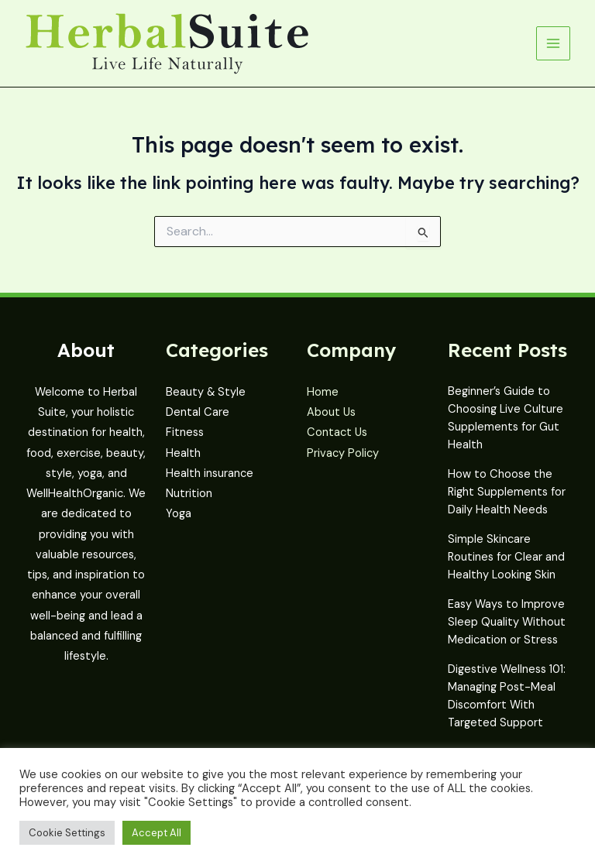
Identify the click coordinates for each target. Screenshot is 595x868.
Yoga (179, 514)
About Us (331, 412)
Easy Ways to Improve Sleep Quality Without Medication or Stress (507, 622)
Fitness (185, 432)
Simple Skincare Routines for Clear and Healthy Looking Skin (506, 557)
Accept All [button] (156, 833)
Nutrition (189, 494)
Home (323, 392)
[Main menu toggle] (553, 43)
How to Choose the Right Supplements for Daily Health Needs (507, 492)
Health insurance (210, 473)
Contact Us (337, 432)
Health (183, 453)
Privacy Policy (343, 453)
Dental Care (198, 412)
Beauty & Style (206, 392)
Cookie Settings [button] (67, 833)
